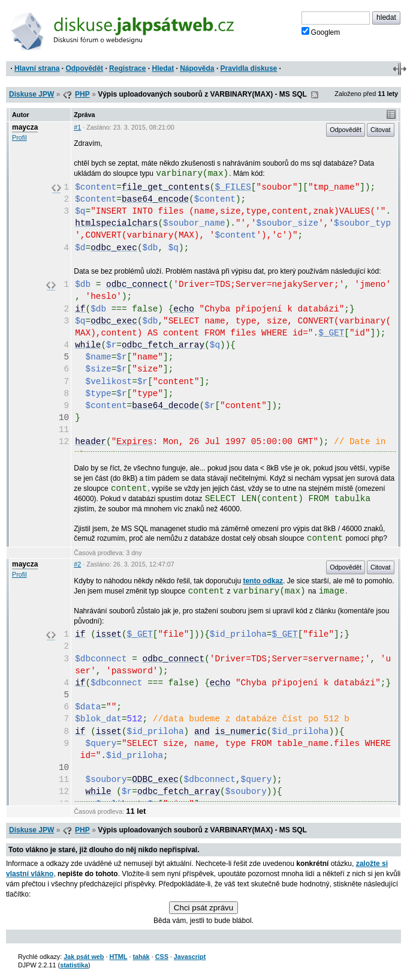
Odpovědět (84, 68)
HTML (118, 957)
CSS (162, 957)
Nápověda (197, 68)
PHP (82, 94)
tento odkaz (263, 581)
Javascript (190, 957)
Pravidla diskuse (249, 68)
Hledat (163, 68)
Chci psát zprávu (203, 908)
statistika (74, 965)
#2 (77, 564)
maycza (25, 127)
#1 (77, 127)
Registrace (127, 68)
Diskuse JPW (31, 94)
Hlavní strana (37, 68)
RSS (315, 95)
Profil (19, 137)
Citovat (381, 130)
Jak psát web (84, 957)
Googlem (321, 32)
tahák (141, 957)
